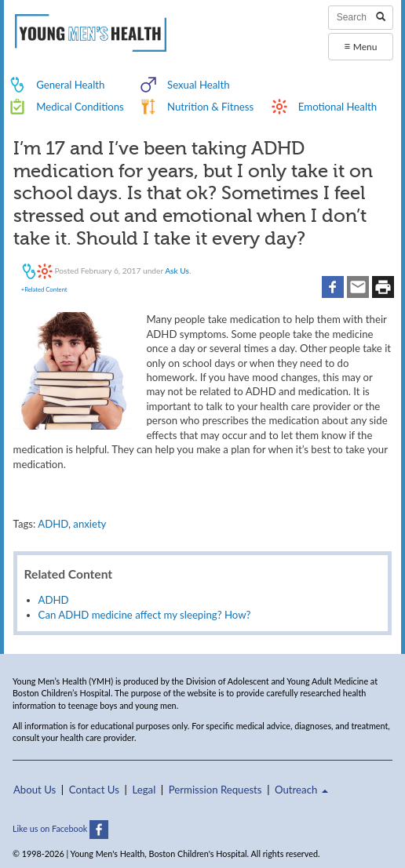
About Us (35, 790)
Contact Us (94, 790)
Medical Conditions (80, 107)
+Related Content (44, 289)
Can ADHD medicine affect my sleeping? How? (145, 615)
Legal (144, 790)
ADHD (53, 524)
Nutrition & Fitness (210, 107)
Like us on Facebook (60, 828)
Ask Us (177, 271)
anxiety (89, 524)
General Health (70, 85)
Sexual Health (199, 85)
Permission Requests (215, 790)
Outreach (301, 790)
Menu (360, 46)
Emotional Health (337, 107)
